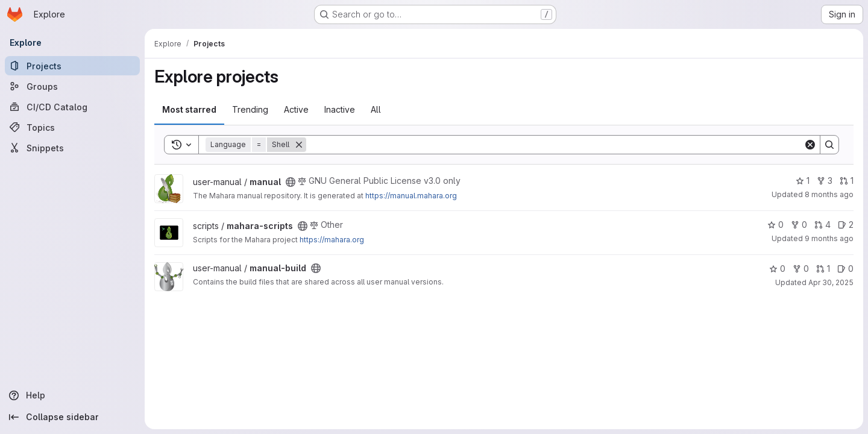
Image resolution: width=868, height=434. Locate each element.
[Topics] (72, 127)
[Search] (555, 145)
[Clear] (810, 145)
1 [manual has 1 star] (803, 181)
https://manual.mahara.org (411, 196)
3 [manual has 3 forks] (825, 181)
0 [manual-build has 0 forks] (801, 269)
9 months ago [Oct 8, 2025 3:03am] (829, 238)
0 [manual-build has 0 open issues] (845, 269)
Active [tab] (296, 109)
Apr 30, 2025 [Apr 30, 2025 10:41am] (831, 282)
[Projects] (72, 66)
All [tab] (376, 109)
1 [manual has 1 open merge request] (847, 181)
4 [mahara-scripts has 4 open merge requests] (822, 225)
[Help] (72, 395)
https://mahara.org (332, 240)
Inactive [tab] (340, 109)
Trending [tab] (250, 109)
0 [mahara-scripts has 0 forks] (799, 225)
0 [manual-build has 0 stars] (777, 269)
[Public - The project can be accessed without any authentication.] (291, 182)
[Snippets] (72, 148)
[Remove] (299, 145)
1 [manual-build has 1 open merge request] (823, 269)
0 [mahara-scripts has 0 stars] (775, 225)
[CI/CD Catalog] (72, 107)
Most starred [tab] (189, 109)
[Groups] (72, 86)
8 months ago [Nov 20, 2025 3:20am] (829, 194)
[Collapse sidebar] (72, 417)
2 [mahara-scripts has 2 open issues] (846, 225)
